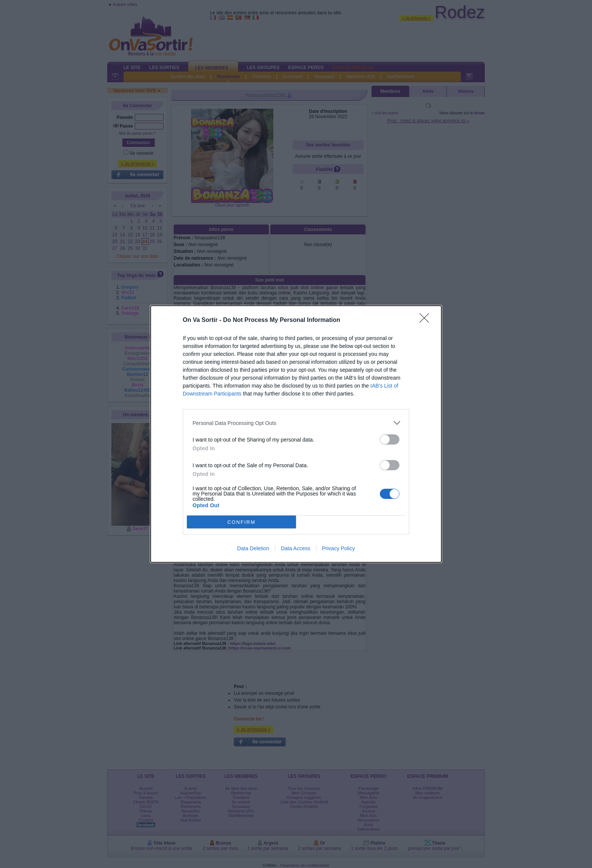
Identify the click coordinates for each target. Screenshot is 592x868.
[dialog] (296, 434)
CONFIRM (241, 522)
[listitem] (296, 423)
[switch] (390, 439)
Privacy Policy (338, 548)
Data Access (296, 548)
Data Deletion (253, 548)
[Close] (427, 320)
